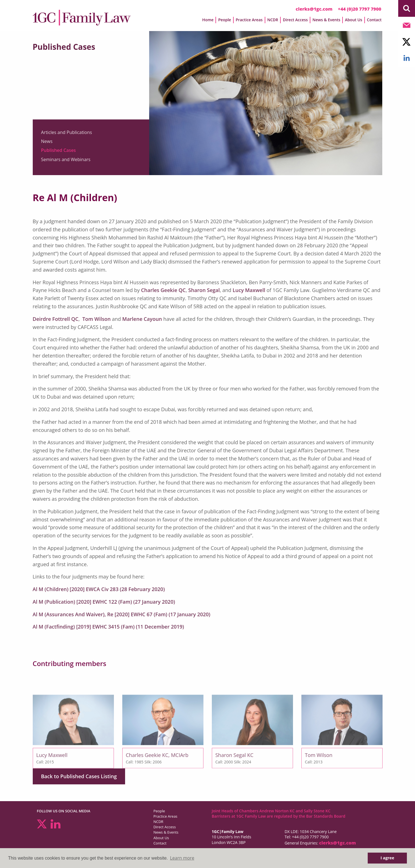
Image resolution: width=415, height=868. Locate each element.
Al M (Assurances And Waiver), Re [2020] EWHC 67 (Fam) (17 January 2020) (122, 614)
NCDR (273, 20)
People (225, 20)
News (47, 142)
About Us (354, 20)
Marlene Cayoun (142, 319)
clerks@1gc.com (314, 9)
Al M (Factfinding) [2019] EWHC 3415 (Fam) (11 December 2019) (108, 627)
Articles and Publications (67, 132)
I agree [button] (387, 858)
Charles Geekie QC (163, 290)
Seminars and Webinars (66, 159)
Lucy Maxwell (249, 290)
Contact (374, 20)
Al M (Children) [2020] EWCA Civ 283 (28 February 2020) (99, 589)
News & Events (327, 20)
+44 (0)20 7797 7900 (359, 9)
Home (208, 20)
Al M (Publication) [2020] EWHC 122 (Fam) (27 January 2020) (104, 602)
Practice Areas (249, 20)
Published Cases (58, 150)
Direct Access (295, 20)
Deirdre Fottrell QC (56, 319)
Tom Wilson (96, 319)
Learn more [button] (182, 858)
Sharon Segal (204, 290)
